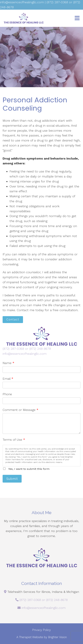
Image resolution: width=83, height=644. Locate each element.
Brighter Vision (57, 637)
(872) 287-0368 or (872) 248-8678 (27, 349)
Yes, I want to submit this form (29, 469)
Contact (13, 320)
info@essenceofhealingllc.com (25, 354)
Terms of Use (14, 440)
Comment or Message (20, 410)
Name (8, 363)
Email (8, 379)
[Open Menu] (77, 18)
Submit (12, 479)
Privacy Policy (41, 630)
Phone (7, 394)
